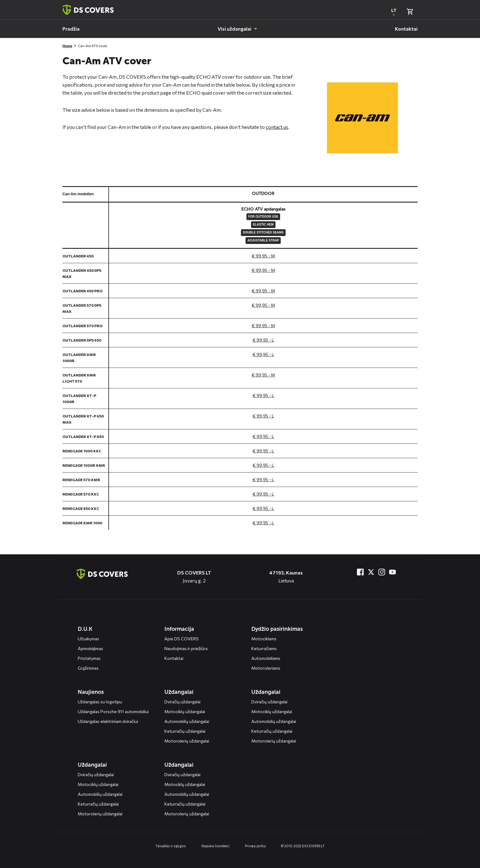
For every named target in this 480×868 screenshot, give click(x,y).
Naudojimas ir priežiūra (186, 648)
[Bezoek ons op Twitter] (371, 572)
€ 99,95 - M (263, 256)
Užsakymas (88, 639)
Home (67, 46)
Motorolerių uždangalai (187, 741)
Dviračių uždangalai (182, 702)
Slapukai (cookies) (215, 846)
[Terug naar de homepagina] (102, 574)
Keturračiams (264, 648)
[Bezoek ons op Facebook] (360, 572)
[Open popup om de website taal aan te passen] (394, 12)
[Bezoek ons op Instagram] (382, 572)
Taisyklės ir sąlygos (171, 846)
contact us (277, 127)
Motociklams (264, 639)
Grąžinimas (88, 668)
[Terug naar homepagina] (88, 10)
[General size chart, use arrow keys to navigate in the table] (240, 358)
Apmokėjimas (90, 648)
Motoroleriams (266, 668)
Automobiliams (266, 658)
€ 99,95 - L (263, 340)
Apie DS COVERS (182, 639)
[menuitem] (71, 29)
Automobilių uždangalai (187, 721)
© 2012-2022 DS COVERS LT (303, 846)
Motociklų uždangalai (185, 711)
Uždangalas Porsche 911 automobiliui (113, 711)
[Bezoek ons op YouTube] (392, 572)
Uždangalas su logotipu (100, 702)
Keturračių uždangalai (185, 731)
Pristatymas (89, 658)
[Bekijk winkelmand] (410, 12)
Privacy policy (255, 846)
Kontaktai (174, 658)
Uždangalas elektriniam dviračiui (108, 721)
